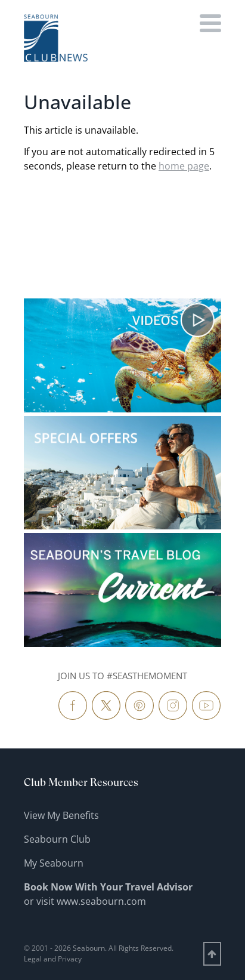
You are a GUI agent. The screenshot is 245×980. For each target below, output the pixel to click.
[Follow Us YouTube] (206, 705)
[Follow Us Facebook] (73, 705)
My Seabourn (54, 863)
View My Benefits (61, 815)
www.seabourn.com (101, 901)
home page (184, 166)
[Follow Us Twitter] (106, 705)
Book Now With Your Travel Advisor (108, 887)
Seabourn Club (57, 839)
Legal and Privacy (53, 959)
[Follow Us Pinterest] (139, 705)
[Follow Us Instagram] (173, 705)
